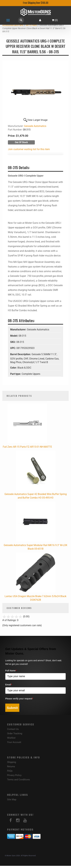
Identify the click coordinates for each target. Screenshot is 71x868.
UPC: (13, 348)
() (55, 20)
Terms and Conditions (18, 780)
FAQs (10, 771)
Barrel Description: (21, 354)
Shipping (12, 762)
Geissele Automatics (35, 126)
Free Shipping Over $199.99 (36, 3)
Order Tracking (15, 733)
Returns (11, 766)
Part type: (16, 374)
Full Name (11, 671)
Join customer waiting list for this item (29, 149)
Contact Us (13, 729)
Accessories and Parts (13, 25)
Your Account (14, 742)
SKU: (13, 342)
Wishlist (11, 738)
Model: (14, 336)
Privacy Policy (14, 775)
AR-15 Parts (31, 25)
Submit (12, 708)
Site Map (12, 799)
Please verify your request (19, 699)
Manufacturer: (19, 330)
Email (9, 685)
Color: (14, 368)
